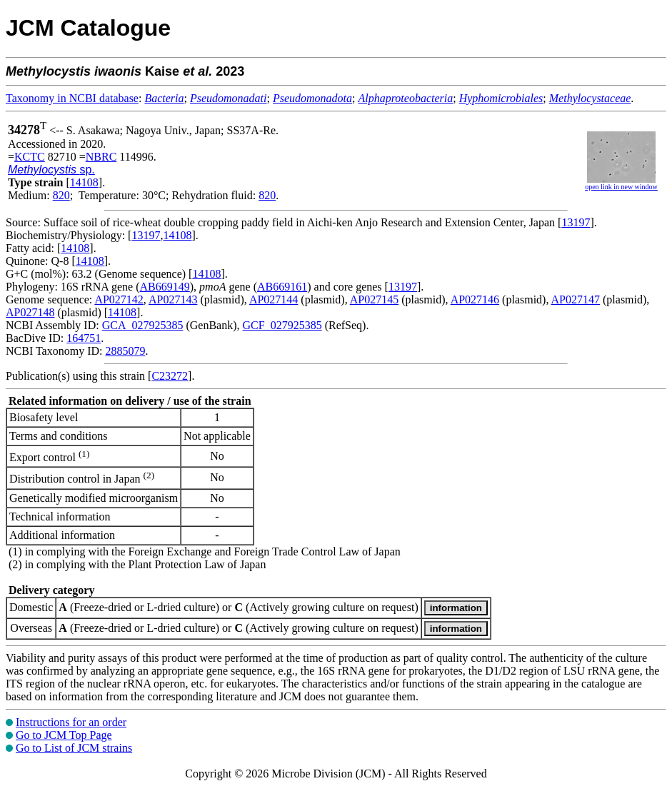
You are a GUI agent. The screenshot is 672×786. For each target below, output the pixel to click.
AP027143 (173, 299)
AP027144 (274, 299)
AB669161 (282, 287)
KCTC (30, 157)
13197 (576, 222)
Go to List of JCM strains (74, 748)
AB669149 (165, 287)
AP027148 (30, 312)
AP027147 (576, 299)
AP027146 (475, 299)
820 (61, 195)
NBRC (101, 157)
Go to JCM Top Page (64, 735)
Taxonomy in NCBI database (72, 98)
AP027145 (374, 299)
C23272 (170, 376)
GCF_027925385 (282, 325)
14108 (84, 182)
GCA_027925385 (143, 325)
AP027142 (119, 299)
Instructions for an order (71, 722)
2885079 (125, 351)
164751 (84, 338)
